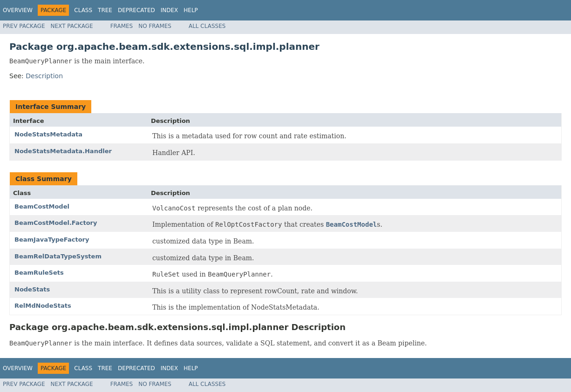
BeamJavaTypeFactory (52, 240)
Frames (122, 26)
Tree (105, 10)
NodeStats (32, 289)
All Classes (207, 26)
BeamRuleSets (39, 273)
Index (170, 10)
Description (44, 76)
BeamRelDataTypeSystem (58, 256)
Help (191, 10)
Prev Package (24, 26)
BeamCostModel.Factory (56, 223)
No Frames (155, 26)
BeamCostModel (42, 206)
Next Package (72, 26)
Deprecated (136, 10)
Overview (18, 10)
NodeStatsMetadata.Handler (63, 151)
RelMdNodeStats (43, 306)
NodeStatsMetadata (48, 134)
